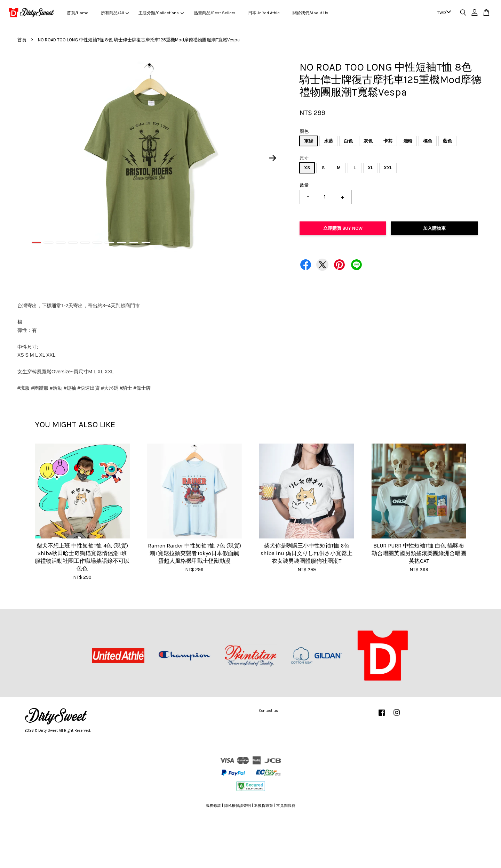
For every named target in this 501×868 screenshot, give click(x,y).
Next (273, 158)
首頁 (22, 40)
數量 (304, 185)
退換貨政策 (264, 806)
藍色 (447, 141)
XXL (388, 168)
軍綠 (309, 141)
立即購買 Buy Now (343, 228)
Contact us (269, 711)
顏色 (304, 131)
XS (307, 168)
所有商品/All (115, 13)
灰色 (368, 141)
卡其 (388, 141)
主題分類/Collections (161, 13)
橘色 (428, 141)
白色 (348, 141)
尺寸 (304, 158)
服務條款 (213, 806)
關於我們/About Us (311, 13)
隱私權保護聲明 (237, 806)
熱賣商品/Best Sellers (215, 13)
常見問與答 (286, 806)
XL (370, 168)
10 (146, 243)
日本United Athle (264, 13)
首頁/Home (78, 13)
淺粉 (408, 141)
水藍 (328, 141)
